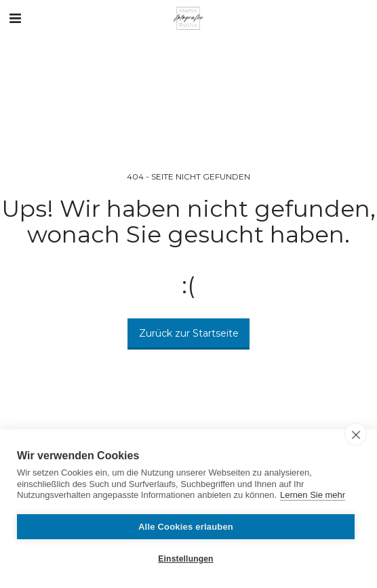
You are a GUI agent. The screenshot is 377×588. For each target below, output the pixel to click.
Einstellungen (185, 559)
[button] (15, 18)
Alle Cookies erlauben (186, 527)
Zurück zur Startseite (189, 333)
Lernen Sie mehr (313, 495)
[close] (356, 434)
